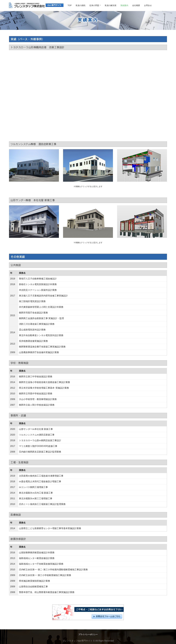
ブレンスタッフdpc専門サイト (77, 641)
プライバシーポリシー (88, 634)
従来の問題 (94, 5)
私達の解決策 (111, 5)
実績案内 (124, 5)
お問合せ (148, 5)
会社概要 (136, 5)
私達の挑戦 (81, 5)
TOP (70, 5)
